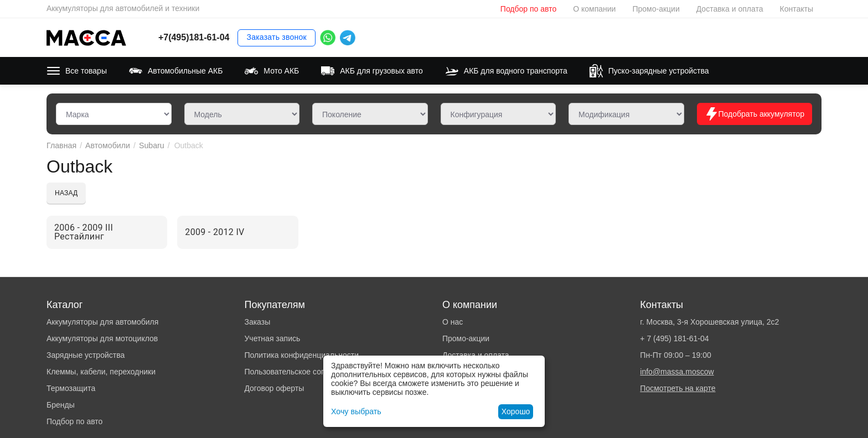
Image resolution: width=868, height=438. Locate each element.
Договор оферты (274, 388)
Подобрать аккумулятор (755, 114)
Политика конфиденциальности (301, 355)
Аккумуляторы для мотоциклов (102, 338)
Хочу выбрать (356, 411)
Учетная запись (272, 338)
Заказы (257, 322)
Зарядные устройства (86, 355)
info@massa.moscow (677, 372)
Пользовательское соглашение (300, 372)
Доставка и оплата (730, 9)
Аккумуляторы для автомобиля (102, 322)
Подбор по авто (528, 9)
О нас (453, 322)
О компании (594, 9)
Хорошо (516, 411)
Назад (66, 193)
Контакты (797, 9)
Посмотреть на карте (678, 388)
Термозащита (71, 388)
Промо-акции (656, 9)
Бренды (61, 405)
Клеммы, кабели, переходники (101, 372)
